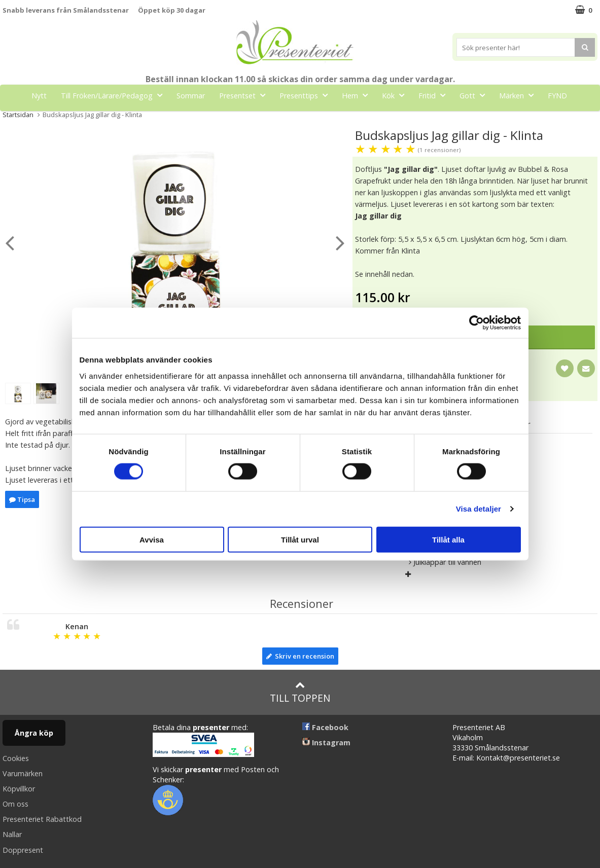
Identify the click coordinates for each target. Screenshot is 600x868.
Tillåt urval (300, 539)
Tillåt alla (448, 539)
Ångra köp (34, 733)
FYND (557, 96)
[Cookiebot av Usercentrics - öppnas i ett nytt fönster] (477, 323)
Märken (519, 95)
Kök (396, 95)
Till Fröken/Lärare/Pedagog (115, 95)
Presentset (245, 95)
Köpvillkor (19, 789)
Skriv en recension (300, 656)
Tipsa (22, 499)
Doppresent (23, 850)
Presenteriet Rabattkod (42, 819)
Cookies (16, 758)
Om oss (15, 804)
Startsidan (18, 115)
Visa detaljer (479, 509)
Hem (358, 95)
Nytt (39, 96)
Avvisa (152, 539)
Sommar (191, 96)
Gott (475, 95)
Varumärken (23, 773)
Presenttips (307, 95)
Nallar (12, 834)
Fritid (435, 95)
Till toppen (300, 692)
